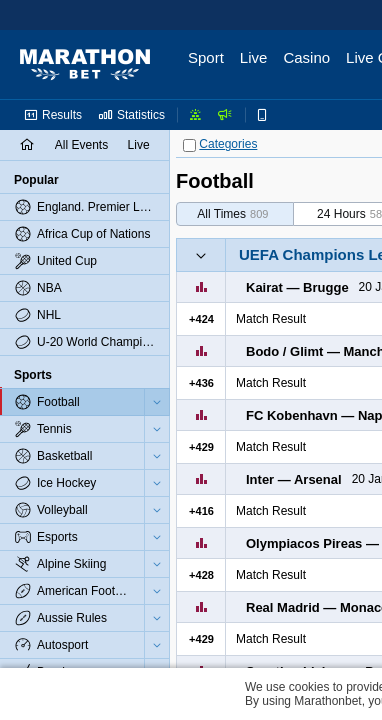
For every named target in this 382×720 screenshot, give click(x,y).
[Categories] (189, 145)
